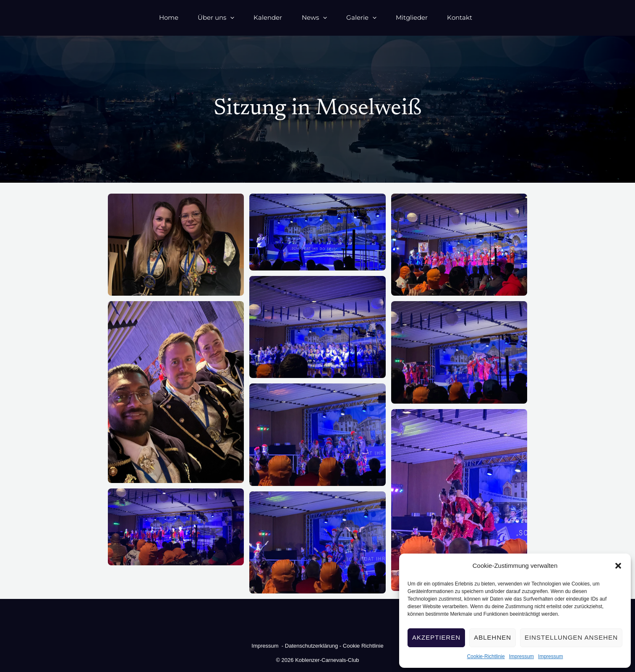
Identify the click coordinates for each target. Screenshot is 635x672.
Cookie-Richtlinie (486, 656)
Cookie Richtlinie (363, 646)
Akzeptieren (436, 637)
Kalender (255, 17)
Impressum (521, 656)
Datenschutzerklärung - (313, 646)
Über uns (195, 17)
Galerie (364, 17)
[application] (209, 17)
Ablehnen (493, 637)
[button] (618, 566)
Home (140, 17)
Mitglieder (422, 17)
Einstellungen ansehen (571, 637)
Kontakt (478, 17)
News (309, 17)
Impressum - (268, 646)
